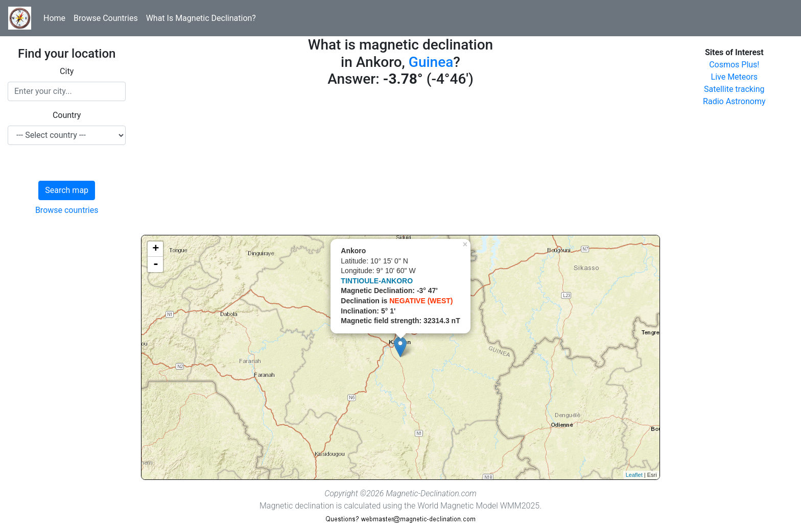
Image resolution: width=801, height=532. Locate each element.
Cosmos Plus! (734, 65)
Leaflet (634, 475)
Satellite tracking (734, 89)
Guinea (431, 62)
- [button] (156, 264)
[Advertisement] (400, 163)
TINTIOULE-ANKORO (377, 281)
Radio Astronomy (734, 101)
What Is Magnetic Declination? (201, 18)
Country (67, 115)
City (67, 71)
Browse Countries (106, 18)
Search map (67, 190)
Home (54, 18)
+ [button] (156, 249)
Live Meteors (735, 77)
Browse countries (67, 210)
